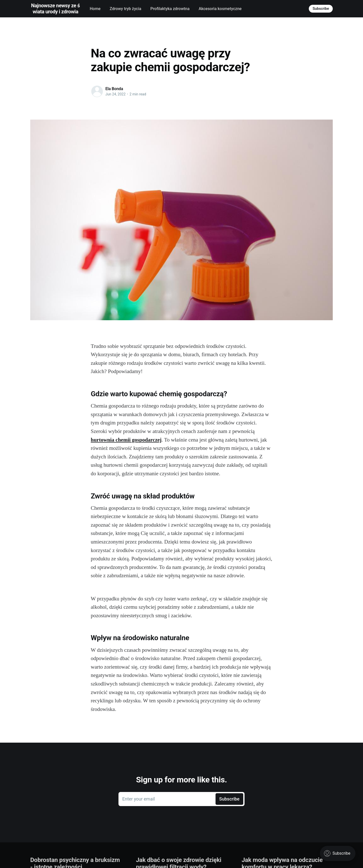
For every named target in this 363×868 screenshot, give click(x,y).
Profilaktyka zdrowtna (170, 9)
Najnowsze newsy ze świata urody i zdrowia (55, 9)
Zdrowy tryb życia (126, 9)
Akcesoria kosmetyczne (220, 9)
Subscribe (321, 9)
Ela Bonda (114, 89)
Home (95, 9)
